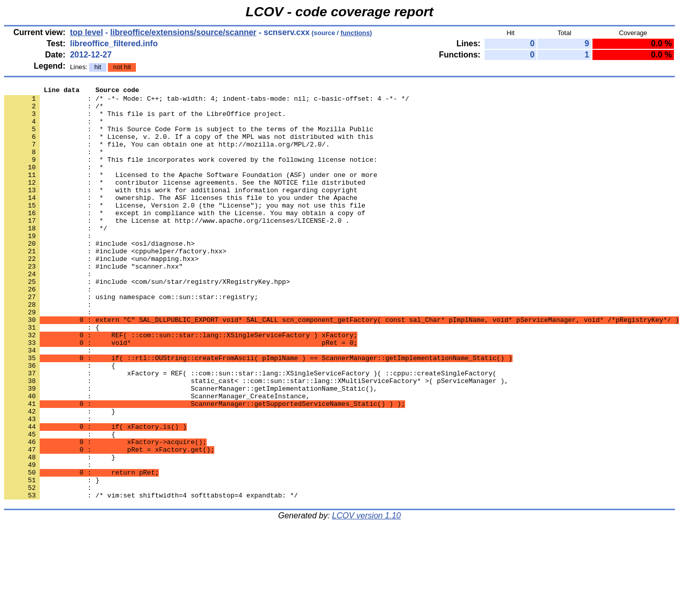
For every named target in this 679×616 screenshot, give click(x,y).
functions (355, 33)
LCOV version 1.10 (366, 598)
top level (86, 32)
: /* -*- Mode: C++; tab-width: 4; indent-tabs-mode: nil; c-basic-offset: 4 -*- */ (207, 101)
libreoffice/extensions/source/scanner (183, 32)
